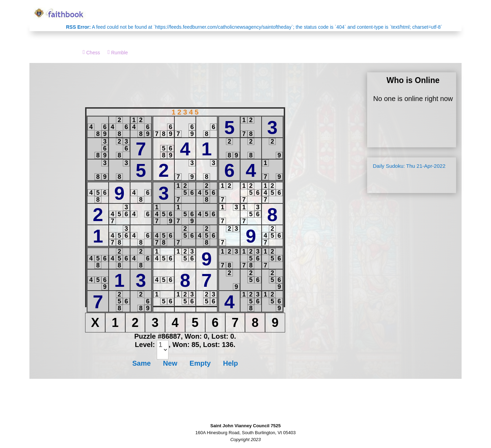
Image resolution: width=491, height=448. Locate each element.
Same (141, 363)
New (170, 363)
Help (230, 363)
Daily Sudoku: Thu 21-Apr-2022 (409, 166)
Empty (200, 363)
